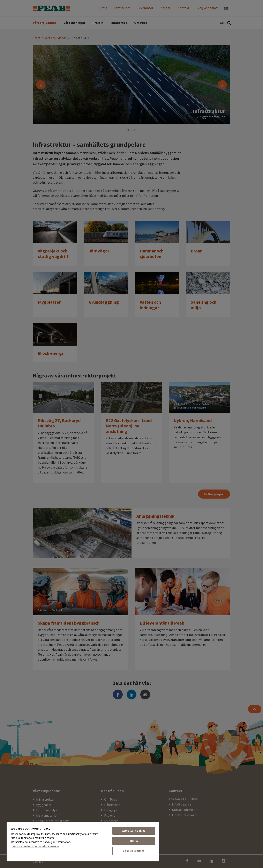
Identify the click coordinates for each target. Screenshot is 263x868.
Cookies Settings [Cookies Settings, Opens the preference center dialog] (134, 851)
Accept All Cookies (134, 831)
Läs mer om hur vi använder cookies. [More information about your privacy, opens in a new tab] (35, 846)
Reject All (134, 841)
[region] (83, 842)
